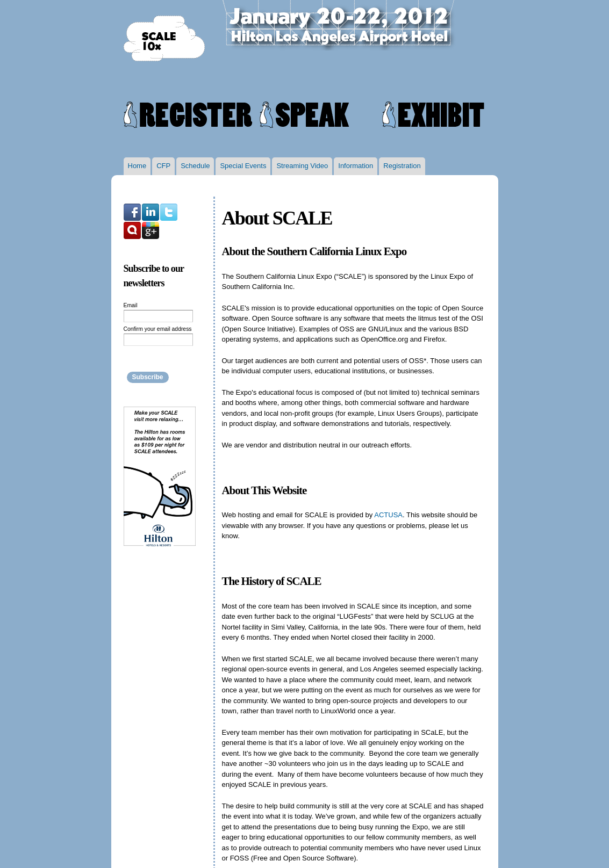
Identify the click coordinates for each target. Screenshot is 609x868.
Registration (402, 166)
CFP (163, 166)
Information (356, 166)
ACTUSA (388, 515)
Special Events (243, 166)
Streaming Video (302, 166)
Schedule (195, 166)
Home (137, 166)
